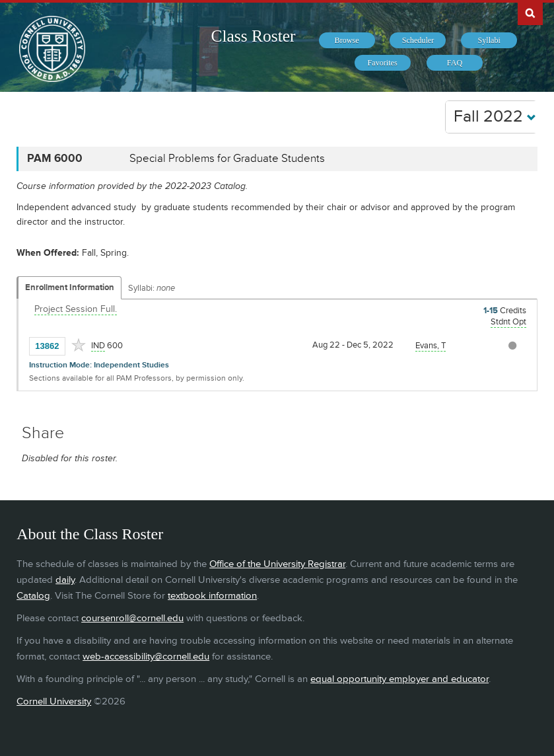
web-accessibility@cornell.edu (146, 657)
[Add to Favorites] (79, 345)
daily (65, 580)
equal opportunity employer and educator (399, 679)
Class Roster (253, 36)
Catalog (33, 596)
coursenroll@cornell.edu (132, 618)
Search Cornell (530, 13)
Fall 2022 (495, 117)
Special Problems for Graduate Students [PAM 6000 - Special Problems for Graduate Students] (227, 159)
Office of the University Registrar (277, 564)
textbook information (212, 596)
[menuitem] (347, 40)
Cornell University (54, 701)
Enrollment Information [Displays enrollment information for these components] (70, 287)
